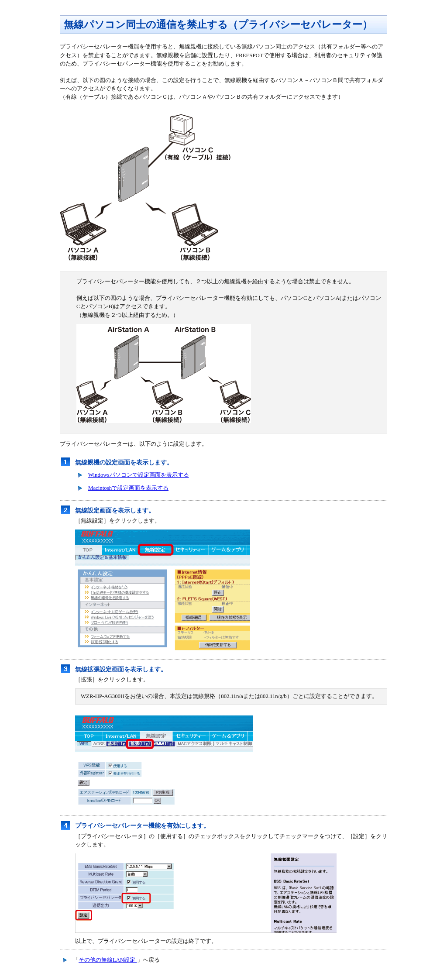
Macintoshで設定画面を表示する (128, 488)
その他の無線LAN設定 (108, 960)
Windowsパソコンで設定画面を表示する (139, 475)
